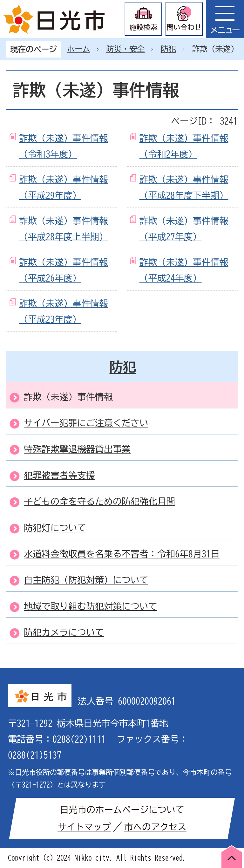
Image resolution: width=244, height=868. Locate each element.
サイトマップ (84, 827)
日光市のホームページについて (122, 810)
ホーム (79, 49)
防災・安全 (125, 49)
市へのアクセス (155, 827)
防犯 (169, 49)
